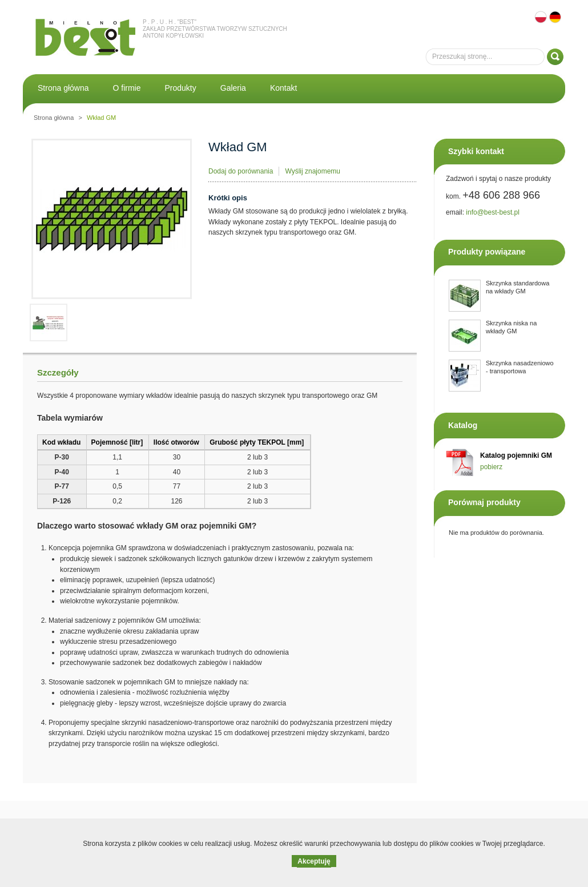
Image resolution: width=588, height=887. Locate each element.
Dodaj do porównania (241, 171)
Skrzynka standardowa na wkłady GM (517, 287)
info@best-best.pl (493, 212)
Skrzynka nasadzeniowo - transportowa (520, 367)
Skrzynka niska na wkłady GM (511, 327)
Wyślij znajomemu (313, 171)
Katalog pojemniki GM (516, 455)
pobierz (491, 467)
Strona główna (54, 118)
